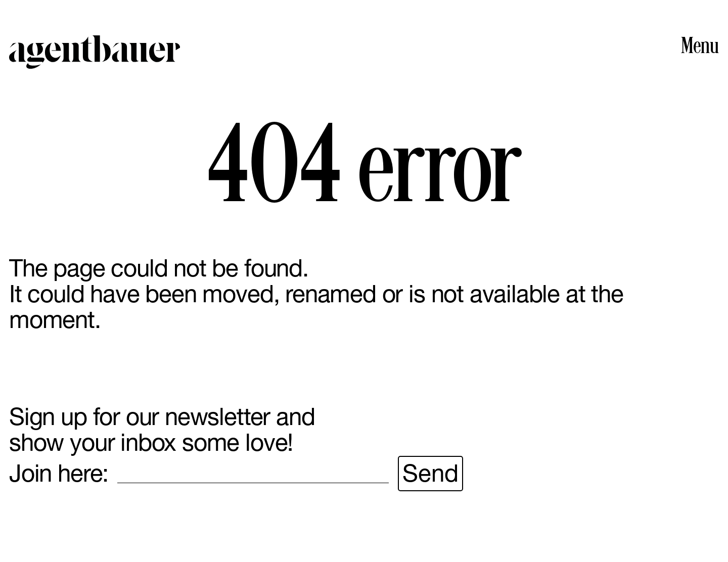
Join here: (59, 473)
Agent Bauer (95, 52)
